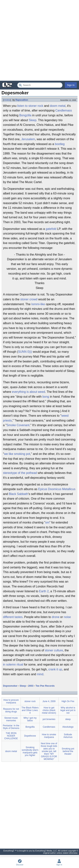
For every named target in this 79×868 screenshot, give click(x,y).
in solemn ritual (13, 665)
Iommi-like (38, 304)
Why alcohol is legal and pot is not (68, 710)
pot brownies (49, 719)
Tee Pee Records (45, 686)
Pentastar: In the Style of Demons (11, 727)
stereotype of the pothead (20, 473)
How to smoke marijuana (49, 736)
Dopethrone (30, 736)
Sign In (71, 85)
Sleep (33, 120)
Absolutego (68, 727)
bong (46, 397)
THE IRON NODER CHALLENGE (11, 736)
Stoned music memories (11, 719)
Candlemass (64, 110)
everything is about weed (28, 392)
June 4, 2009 (49, 701)
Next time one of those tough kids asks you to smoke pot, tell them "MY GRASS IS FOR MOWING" (49, 751)
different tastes (13, 617)
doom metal (58, 106)
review (7, 100)
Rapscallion (22, 100)
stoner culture (54, 650)
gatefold (51, 229)
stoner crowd (29, 299)
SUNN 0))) (25, 352)
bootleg (60, 144)
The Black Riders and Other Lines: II (30, 710)
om (47, 522)
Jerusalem (28, 139)
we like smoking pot (17, 454)
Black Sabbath (18, 494)
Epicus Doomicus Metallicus (57, 489)
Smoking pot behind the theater (68, 751)
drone (56, 617)
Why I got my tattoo (30, 719)
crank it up (55, 669)
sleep (68, 719)
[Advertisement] (39, 40)
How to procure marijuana (11, 701)
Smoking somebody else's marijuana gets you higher (30, 751)
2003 (31, 686)
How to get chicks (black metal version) (49, 710)
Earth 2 (44, 591)
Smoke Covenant (18, 425)
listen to (22, 106)
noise (67, 617)
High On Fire (68, 701)
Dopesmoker (10, 686)
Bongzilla (25, 115)
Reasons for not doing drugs (11, 710)
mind (40, 674)
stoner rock (36, 106)
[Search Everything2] (40, 85)
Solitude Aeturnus (68, 736)
